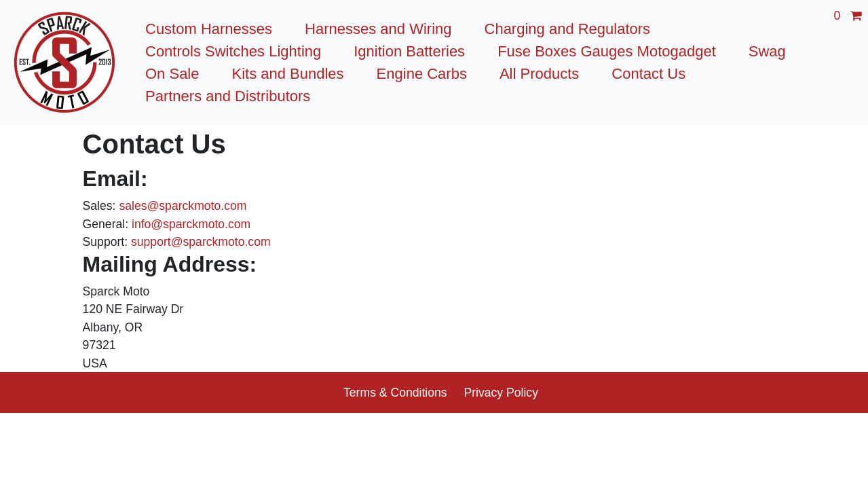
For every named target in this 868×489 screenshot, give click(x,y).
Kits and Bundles (288, 74)
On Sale (172, 74)
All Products (539, 74)
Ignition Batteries (409, 51)
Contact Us (648, 74)
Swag (767, 51)
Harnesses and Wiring (378, 29)
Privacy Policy (501, 393)
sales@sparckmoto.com (183, 206)
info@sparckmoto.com (191, 224)
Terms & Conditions (395, 393)
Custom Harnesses (209, 29)
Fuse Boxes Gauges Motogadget (607, 51)
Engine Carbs (422, 74)
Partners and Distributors (228, 96)
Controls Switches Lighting (233, 51)
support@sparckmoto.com (201, 242)
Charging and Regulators (568, 29)
